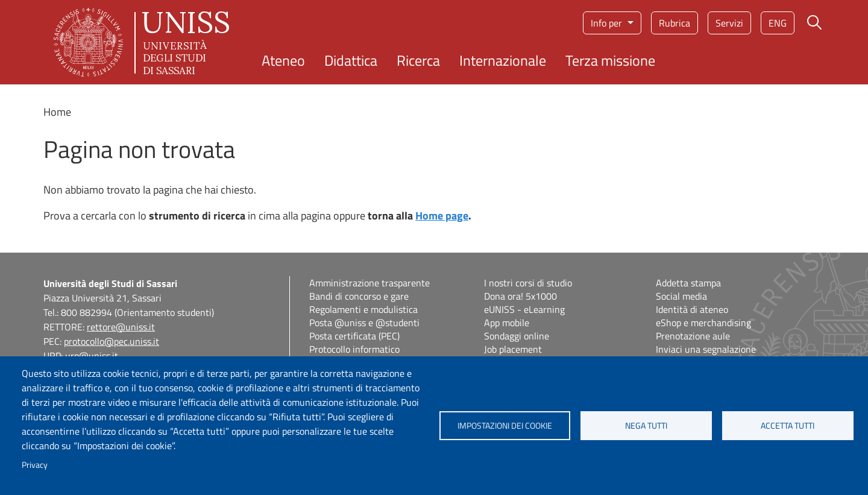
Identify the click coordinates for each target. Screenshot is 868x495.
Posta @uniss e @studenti (364, 323)
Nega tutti (646, 426)
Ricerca (418, 60)
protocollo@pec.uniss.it (112, 341)
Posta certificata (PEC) (354, 336)
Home (57, 112)
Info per (608, 23)
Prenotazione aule (693, 336)
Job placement (513, 349)
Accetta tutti (788, 426)
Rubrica (675, 23)
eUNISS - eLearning (524, 309)
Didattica (351, 60)
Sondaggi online (517, 336)
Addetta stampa (688, 283)
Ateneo (283, 60)
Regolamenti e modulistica (363, 309)
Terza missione (610, 60)
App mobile (507, 323)
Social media (681, 296)
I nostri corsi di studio (528, 283)
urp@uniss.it (92, 356)
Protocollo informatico (354, 349)
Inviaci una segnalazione (706, 349)
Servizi (729, 23)
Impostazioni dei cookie (505, 426)
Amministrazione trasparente (370, 283)
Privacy (35, 465)
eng (778, 23)
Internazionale (503, 60)
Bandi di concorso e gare (359, 296)
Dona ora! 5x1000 (520, 296)
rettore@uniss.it (121, 327)
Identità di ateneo (692, 309)
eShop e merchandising (703, 323)
